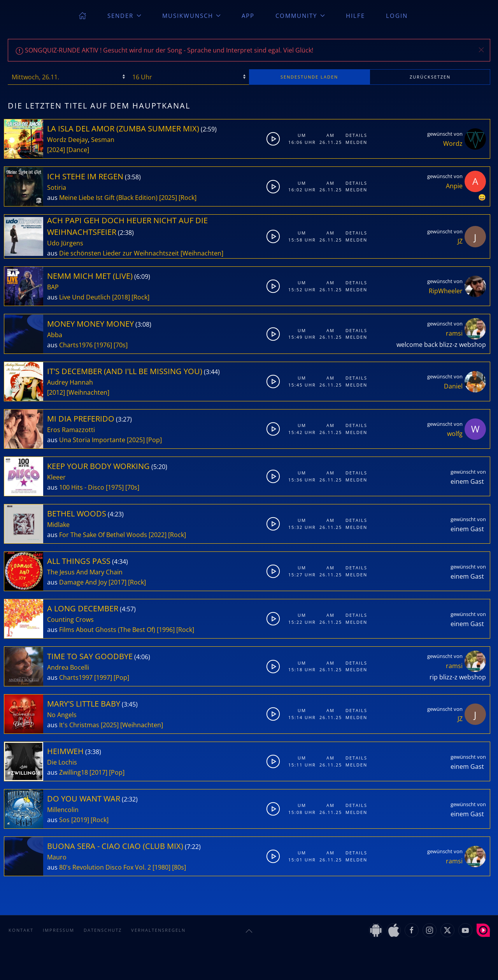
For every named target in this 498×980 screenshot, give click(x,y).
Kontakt (21, 930)
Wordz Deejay (68, 140)
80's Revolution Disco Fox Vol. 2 (105, 867)
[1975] (115, 487)
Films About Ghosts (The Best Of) (107, 630)
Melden (356, 142)
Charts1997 (76, 677)
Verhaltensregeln (158, 930)
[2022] (158, 535)
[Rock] (188, 198)
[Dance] (78, 150)
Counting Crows (70, 619)
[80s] (179, 867)
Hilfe (355, 16)
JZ (460, 241)
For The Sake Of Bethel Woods (103, 535)
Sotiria (57, 187)
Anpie (454, 186)
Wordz (453, 143)
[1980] (161, 867)
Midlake (58, 525)
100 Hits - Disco (82, 487)
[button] (481, 50)
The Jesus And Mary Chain (85, 572)
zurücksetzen (430, 77)
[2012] (56, 392)
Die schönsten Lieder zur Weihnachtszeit (119, 253)
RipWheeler (446, 291)
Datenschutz (103, 930)
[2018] (121, 297)
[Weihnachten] (202, 253)
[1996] (166, 630)
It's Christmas (79, 725)
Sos (64, 820)
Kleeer (56, 477)
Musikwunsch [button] (192, 16)
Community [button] (300, 16)
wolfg (455, 434)
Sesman (103, 140)
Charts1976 (76, 345)
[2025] (168, 198)
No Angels (62, 715)
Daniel (453, 386)
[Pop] (154, 440)
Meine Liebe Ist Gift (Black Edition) (108, 198)
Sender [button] (124, 16)
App (248, 16)
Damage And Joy (83, 582)
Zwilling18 (74, 772)
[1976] (103, 345)
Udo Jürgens (65, 243)
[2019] (80, 820)
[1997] (103, 677)
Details (356, 135)
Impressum (59, 930)
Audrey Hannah (70, 382)
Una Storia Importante (92, 440)
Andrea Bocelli (68, 667)
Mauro (57, 857)
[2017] (117, 582)
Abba (55, 335)
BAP (53, 287)
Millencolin (63, 810)
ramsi (454, 333)
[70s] (121, 345)
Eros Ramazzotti (71, 430)
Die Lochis (62, 762)
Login (397, 16)
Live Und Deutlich (85, 297)
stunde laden (309, 77)
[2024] (56, 150)
